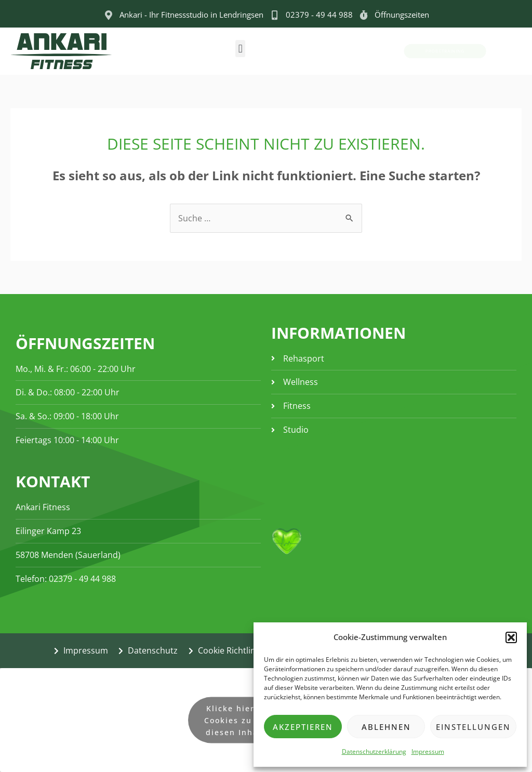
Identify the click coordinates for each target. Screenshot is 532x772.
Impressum (428, 751)
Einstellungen (473, 727)
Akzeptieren (303, 727)
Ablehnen (386, 727)
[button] (511, 637)
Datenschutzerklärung (374, 751)
